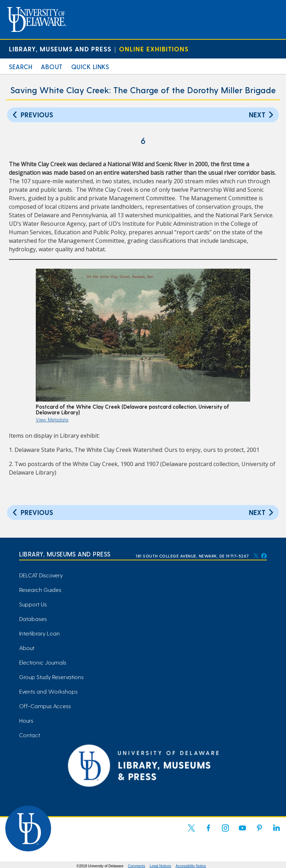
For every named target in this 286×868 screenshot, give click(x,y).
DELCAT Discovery (41, 575)
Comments (136, 866)
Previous (32, 114)
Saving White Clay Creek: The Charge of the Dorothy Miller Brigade (143, 90)
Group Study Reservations (51, 677)
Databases (33, 619)
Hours (26, 720)
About (52, 66)
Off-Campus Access (45, 706)
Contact (30, 735)
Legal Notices (160, 866)
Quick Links (90, 66)
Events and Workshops (48, 691)
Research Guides (40, 590)
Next (262, 114)
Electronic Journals (43, 662)
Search (21, 66)
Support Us (33, 604)
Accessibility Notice (191, 866)
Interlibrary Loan (40, 633)
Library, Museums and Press (60, 49)
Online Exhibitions (154, 49)
